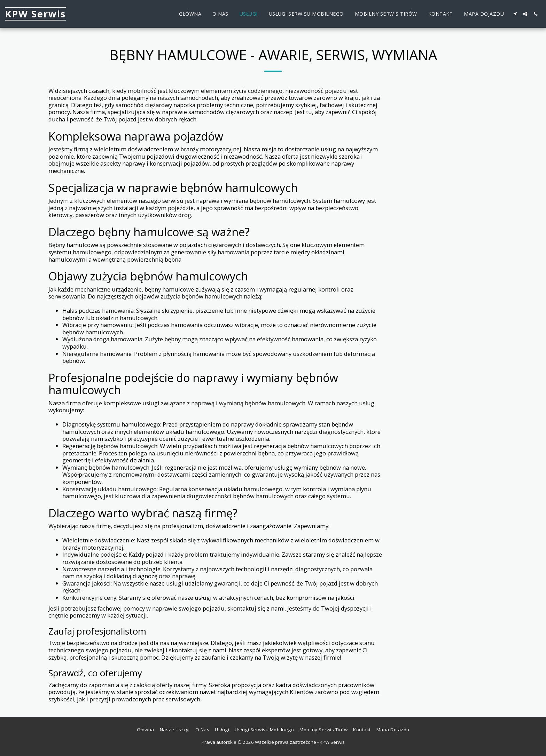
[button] (515, 14)
